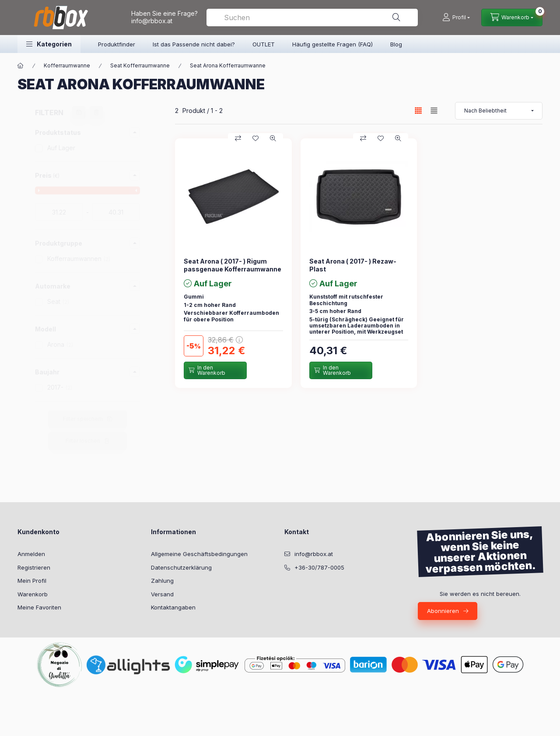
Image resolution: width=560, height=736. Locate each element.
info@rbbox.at (152, 21)
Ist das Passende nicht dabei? (194, 44)
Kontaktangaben (173, 607)
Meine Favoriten (39, 607)
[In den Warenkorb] (215, 370)
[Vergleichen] (238, 138)
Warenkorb (33, 594)
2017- (60, 387)
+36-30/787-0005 (319, 567)
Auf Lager (61, 148)
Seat (58, 301)
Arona (60, 344)
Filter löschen (83, 441)
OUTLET (264, 44)
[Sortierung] (499, 111)
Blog (396, 44)
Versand (162, 594)
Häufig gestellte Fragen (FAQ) (332, 44)
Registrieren (34, 567)
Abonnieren (443, 611)
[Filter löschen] (96, 113)
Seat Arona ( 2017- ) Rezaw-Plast (353, 265)
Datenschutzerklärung (181, 567)
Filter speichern (83, 419)
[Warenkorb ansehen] (512, 18)
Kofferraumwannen (79, 259)
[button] (49, 44)
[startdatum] (59, 212)
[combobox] (312, 18)
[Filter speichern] (79, 113)
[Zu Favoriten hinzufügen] (255, 138)
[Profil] (456, 18)
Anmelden (31, 554)
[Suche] (396, 18)
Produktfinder (117, 44)
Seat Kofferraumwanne (140, 65)
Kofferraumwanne (67, 65)
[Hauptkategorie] (21, 66)
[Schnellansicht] (273, 138)
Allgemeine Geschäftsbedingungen (199, 554)
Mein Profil (32, 581)
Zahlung (162, 581)
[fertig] (116, 212)
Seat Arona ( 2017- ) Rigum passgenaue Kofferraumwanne (233, 265)
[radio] (434, 111)
